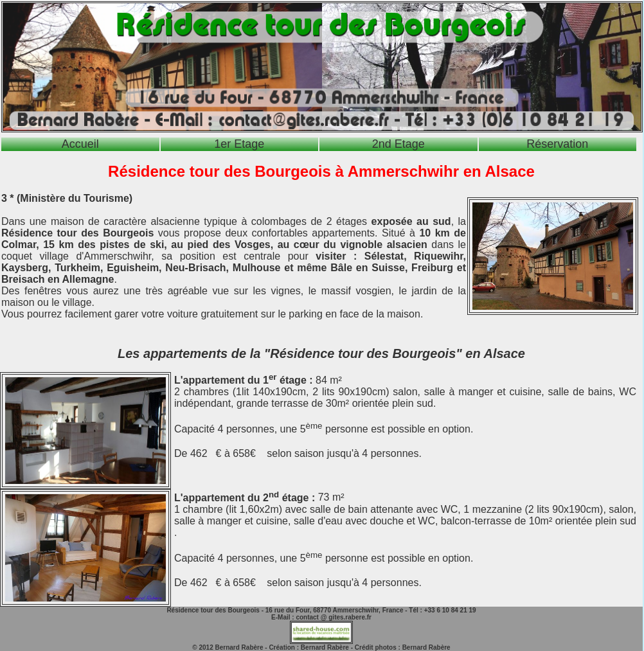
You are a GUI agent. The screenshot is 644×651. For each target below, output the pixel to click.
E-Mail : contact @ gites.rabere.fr (321, 617)
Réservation (557, 144)
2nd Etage (398, 144)
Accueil (80, 144)
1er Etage (239, 144)
